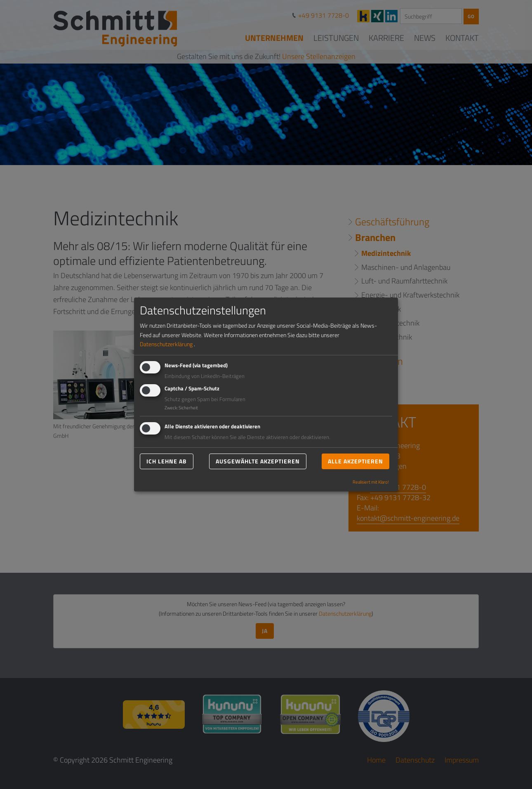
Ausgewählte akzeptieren (258, 461)
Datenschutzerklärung (166, 344)
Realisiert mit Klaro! (371, 482)
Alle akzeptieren (355, 461)
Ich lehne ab (167, 461)
